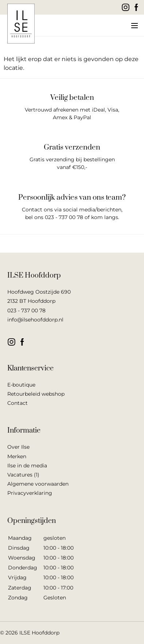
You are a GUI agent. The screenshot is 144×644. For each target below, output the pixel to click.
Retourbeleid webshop (36, 394)
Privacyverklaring (30, 493)
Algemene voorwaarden (38, 484)
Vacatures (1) (23, 475)
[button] (134, 26)
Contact (17, 403)
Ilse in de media (27, 466)
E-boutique (21, 385)
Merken (17, 456)
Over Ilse (18, 447)
